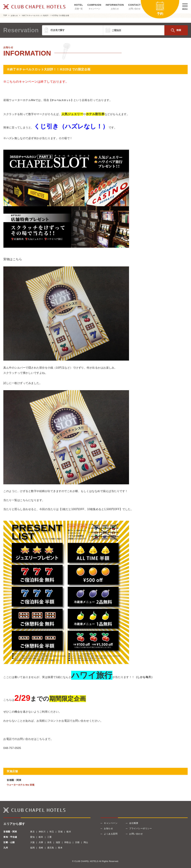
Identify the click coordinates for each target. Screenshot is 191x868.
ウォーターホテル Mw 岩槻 (21, 785)
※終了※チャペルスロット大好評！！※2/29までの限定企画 (45, 15)
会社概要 (134, 823)
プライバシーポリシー (140, 828)
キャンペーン (94, 9)
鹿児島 (51, 848)
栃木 (69, 832)
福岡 (32, 848)
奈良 (50, 842)
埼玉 (52, 832)
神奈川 (42, 832)
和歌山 (68, 842)
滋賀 (58, 842)
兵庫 (41, 842)
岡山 (86, 842)
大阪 (32, 842)
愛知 (32, 837)
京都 (77, 842)
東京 (32, 832)
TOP (5, 15)
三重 (50, 837)
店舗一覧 (79, 9)
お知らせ (115, 9)
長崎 (41, 848)
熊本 (60, 848)
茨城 (60, 832)
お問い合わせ (134, 9)
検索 (179, 30)
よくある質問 (111, 834)
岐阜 (41, 837)
